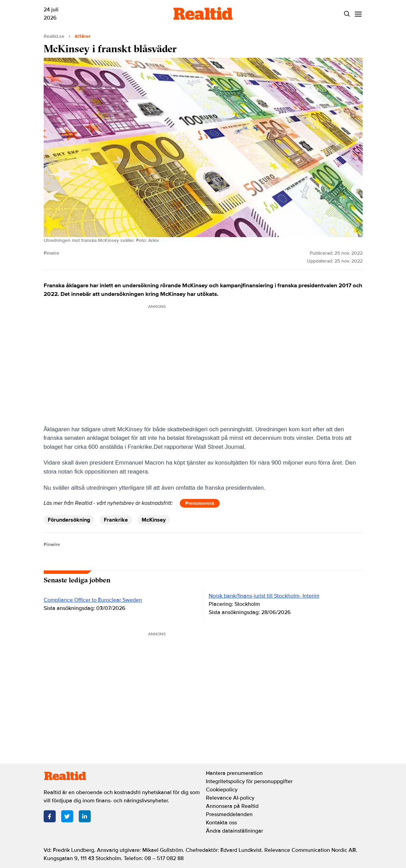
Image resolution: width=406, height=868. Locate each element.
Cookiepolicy (222, 790)
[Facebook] (50, 816)
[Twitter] (67, 816)
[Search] (347, 14)
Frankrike (116, 520)
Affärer (83, 36)
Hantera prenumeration (234, 773)
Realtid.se (54, 36)
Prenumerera (200, 503)
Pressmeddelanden (229, 814)
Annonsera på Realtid (232, 806)
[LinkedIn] (85, 816)
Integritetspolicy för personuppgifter (249, 781)
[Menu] (358, 14)
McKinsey (154, 520)
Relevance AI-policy (230, 798)
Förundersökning (69, 520)
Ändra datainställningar (234, 831)
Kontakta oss (221, 823)
